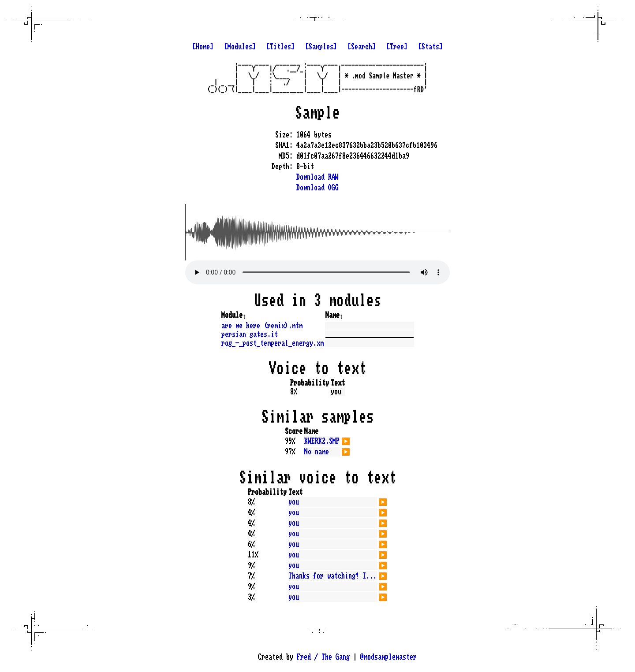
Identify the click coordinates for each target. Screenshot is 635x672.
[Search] (362, 47)
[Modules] (240, 47)
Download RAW (317, 177)
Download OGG (317, 188)
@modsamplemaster (388, 657)
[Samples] (321, 47)
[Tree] (397, 47)
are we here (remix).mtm (262, 326)
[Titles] (280, 47)
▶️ (346, 440)
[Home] (203, 47)
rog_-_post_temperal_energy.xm (273, 343)
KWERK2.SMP (322, 441)
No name (317, 452)
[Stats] (430, 47)
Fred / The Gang (323, 657)
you (294, 502)
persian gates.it (250, 334)
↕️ (244, 315)
